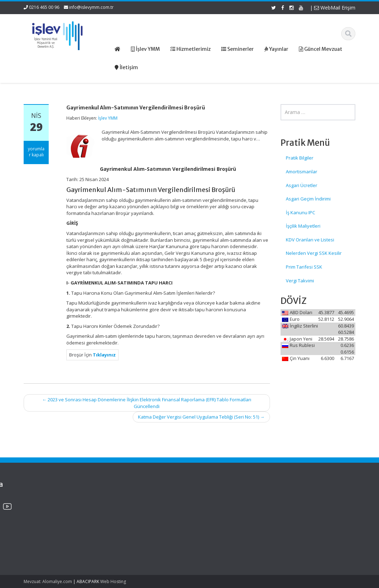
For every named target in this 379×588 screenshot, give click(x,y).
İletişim (211, 528)
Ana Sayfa (215, 502)
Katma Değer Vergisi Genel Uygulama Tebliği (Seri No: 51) (201, 417)
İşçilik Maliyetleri (303, 226)
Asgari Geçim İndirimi (308, 199)
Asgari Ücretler (302, 185)
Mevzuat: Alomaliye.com (48, 581)
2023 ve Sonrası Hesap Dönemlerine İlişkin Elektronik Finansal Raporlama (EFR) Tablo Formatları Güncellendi (147, 403)
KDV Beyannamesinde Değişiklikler (48, 529)
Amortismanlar (302, 172)
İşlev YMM (108, 118)
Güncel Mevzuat (221, 522)
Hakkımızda (216, 509)
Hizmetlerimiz (218, 515)
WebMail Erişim (335, 8)
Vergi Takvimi (300, 281)
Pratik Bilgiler (300, 158)
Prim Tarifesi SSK (304, 267)
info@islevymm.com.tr (91, 7)
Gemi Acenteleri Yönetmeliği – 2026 (43, 509)
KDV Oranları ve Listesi (310, 240)
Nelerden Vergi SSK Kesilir (314, 253)
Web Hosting (113, 581)
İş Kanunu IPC (300, 212)
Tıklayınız (104, 355)
